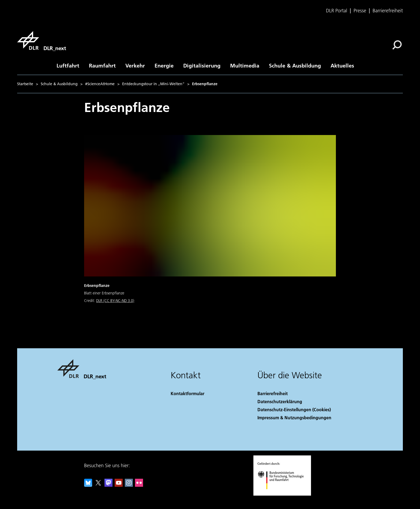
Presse (360, 11)
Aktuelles (342, 65)
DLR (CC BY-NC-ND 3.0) (115, 301)
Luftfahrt (68, 65)
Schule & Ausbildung (295, 65)
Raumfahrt (102, 65)
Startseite (25, 84)
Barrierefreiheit (388, 11)
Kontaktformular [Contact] (187, 393)
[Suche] (397, 45)
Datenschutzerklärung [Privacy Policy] (280, 401)
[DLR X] (98, 485)
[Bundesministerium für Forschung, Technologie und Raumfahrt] (284, 494)
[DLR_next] (42, 40)
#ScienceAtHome (100, 84)
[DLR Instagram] (129, 485)
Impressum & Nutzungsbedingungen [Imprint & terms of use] (294, 418)
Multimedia (245, 65)
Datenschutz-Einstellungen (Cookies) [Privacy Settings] (294, 409)
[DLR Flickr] (139, 485)
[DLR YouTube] (119, 485)
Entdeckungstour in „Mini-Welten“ (153, 84)
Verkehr (135, 65)
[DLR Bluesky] (88, 485)
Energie (164, 65)
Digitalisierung (202, 65)
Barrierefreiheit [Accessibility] (273, 393)
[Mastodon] (108, 485)
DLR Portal (337, 11)
